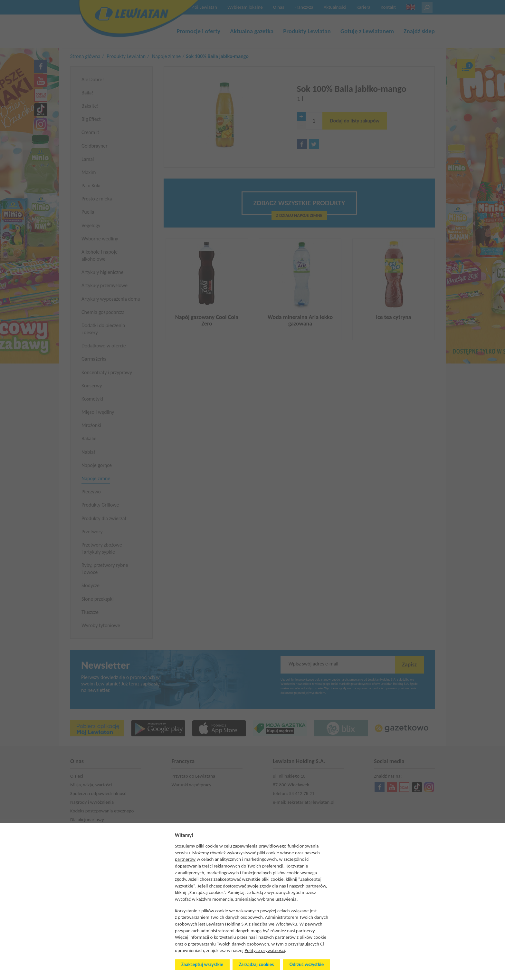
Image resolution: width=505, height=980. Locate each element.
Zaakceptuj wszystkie (202, 965)
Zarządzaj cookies (256, 965)
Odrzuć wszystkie (307, 965)
